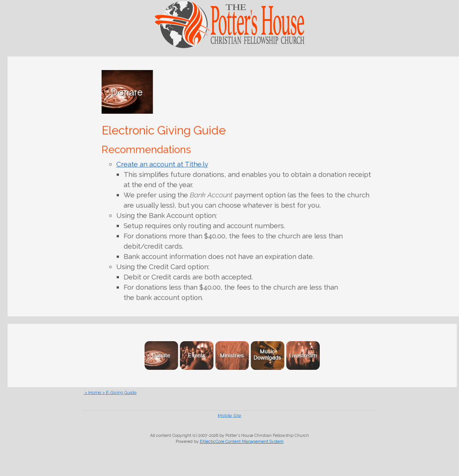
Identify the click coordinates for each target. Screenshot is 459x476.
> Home (126, 392)
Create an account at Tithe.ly (164, 166)
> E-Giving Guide (146, 392)
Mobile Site (229, 415)
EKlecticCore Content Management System (242, 441)
